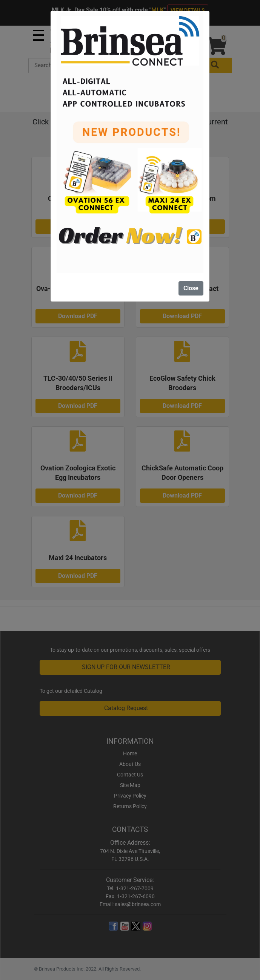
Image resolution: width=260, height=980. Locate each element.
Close (191, 288)
